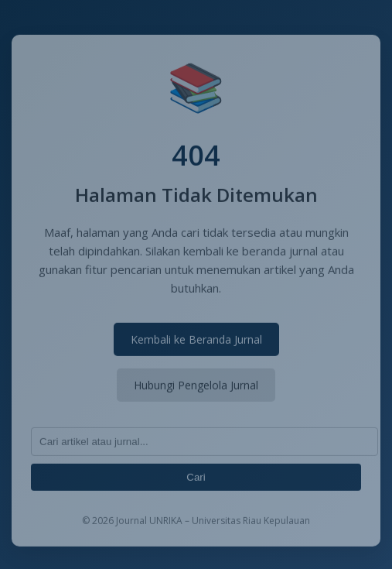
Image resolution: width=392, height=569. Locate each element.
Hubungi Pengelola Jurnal (196, 387)
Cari (196, 479)
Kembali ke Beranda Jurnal (196, 341)
